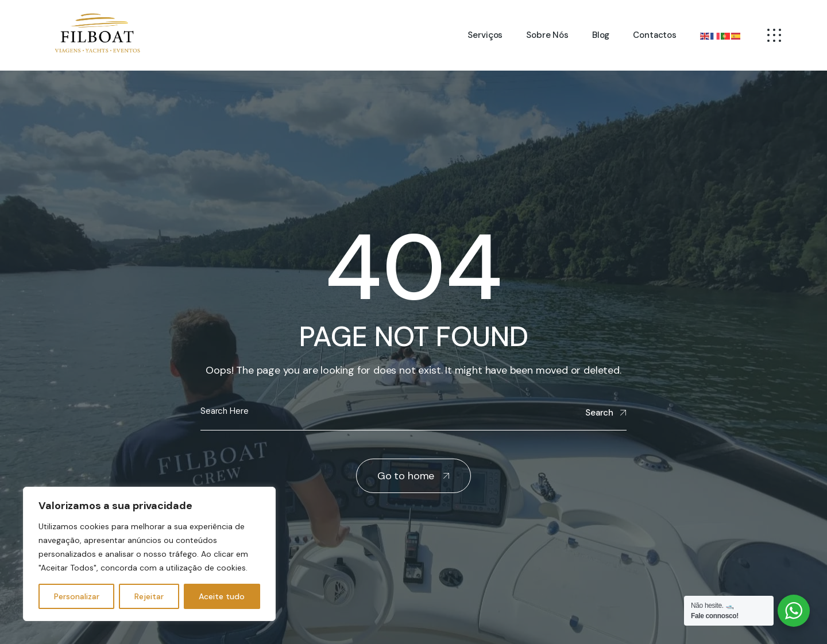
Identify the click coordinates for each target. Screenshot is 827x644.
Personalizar (77, 596)
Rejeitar (149, 596)
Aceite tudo (222, 596)
